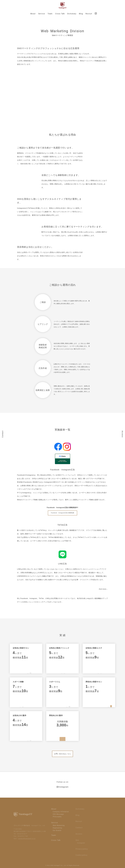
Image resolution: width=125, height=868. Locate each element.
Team (50, 14)
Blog (81, 14)
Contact (3, 434)
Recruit (89, 14)
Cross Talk (60, 14)
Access (122, 434)
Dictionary (72, 14)
